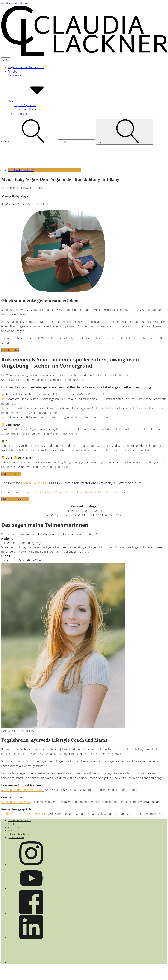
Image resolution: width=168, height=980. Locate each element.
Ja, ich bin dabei (10, 350)
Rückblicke (21, 114)
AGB (10, 831)
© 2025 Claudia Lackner (19, 820)
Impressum (13, 827)
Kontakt (11, 824)
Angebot (13, 71)
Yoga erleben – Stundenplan (26, 67)
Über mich (14, 76)
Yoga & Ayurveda (25, 105)
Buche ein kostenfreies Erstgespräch (25, 814)
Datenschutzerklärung (18, 834)
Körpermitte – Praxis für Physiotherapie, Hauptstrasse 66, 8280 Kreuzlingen (72, 492)
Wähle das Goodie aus (16, 802)
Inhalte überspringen (15, 3)
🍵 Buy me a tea (16, 837)
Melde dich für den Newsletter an (23, 790)
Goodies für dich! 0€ (44, 170)
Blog (34, 101)
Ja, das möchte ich (11, 474)
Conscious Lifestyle (26, 109)
